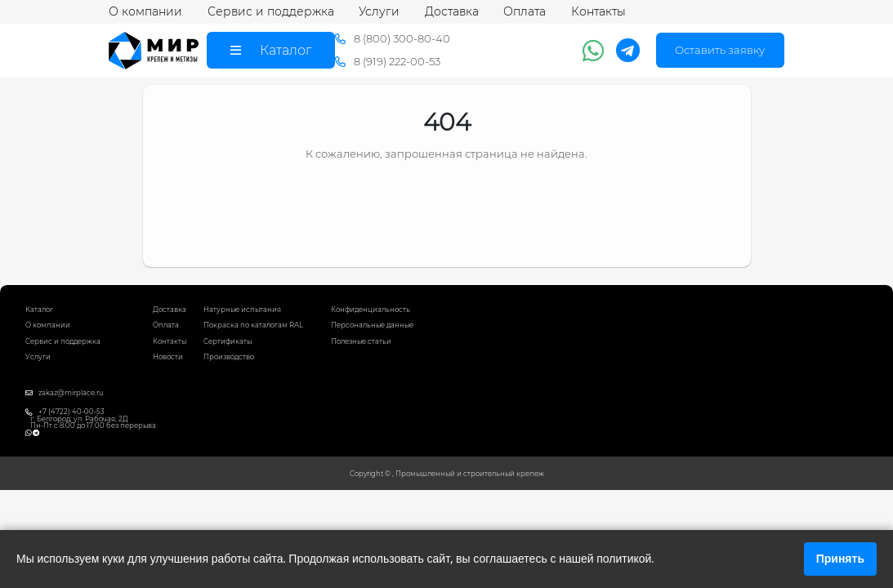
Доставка (452, 12)
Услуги (379, 12)
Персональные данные (372, 325)
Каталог (39, 310)
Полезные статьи (361, 341)
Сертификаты (228, 341)
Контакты (598, 12)
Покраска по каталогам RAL (253, 325)
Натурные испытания (242, 310)
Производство (229, 357)
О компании (145, 12)
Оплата (525, 12)
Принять (840, 559)
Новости (168, 357)
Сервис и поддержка (271, 12)
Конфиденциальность (371, 310)
